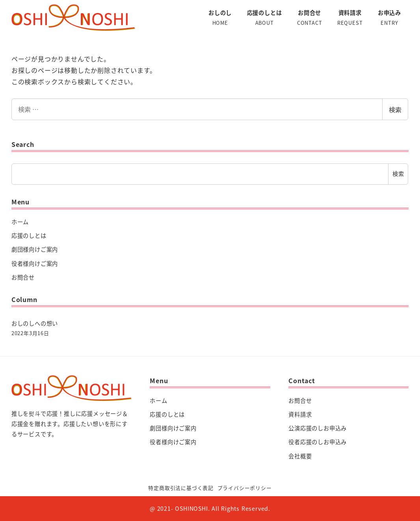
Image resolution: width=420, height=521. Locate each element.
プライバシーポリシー (245, 488)
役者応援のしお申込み (318, 442)
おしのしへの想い (35, 323)
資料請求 (300, 414)
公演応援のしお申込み (318, 428)
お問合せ (23, 277)
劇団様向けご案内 (35, 249)
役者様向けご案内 (35, 263)
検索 (395, 109)
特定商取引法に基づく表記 (181, 488)
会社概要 (300, 456)
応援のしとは (29, 235)
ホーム (20, 222)
